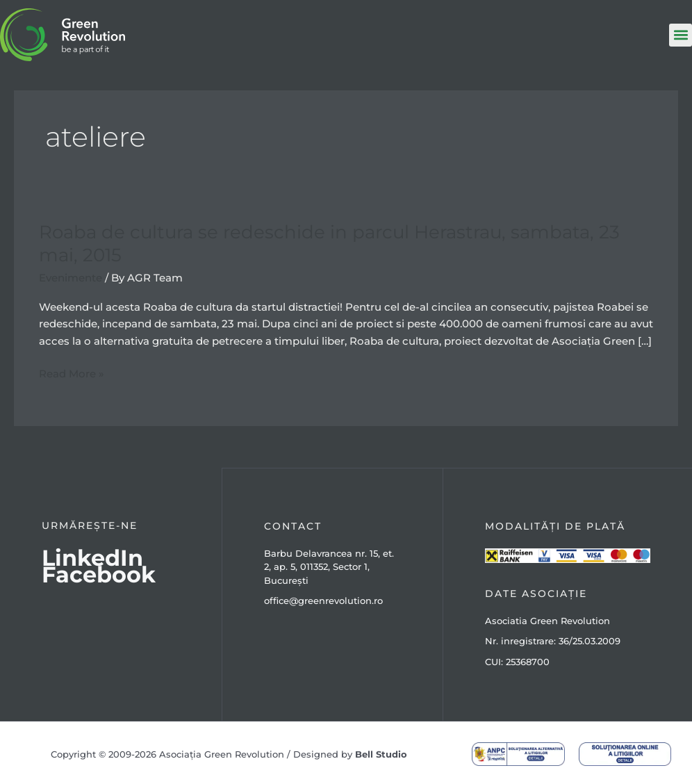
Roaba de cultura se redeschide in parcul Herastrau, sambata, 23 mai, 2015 (329, 243)
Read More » (72, 373)
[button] (681, 35)
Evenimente (71, 276)
